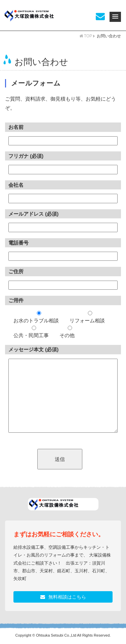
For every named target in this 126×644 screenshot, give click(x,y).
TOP (86, 36)
